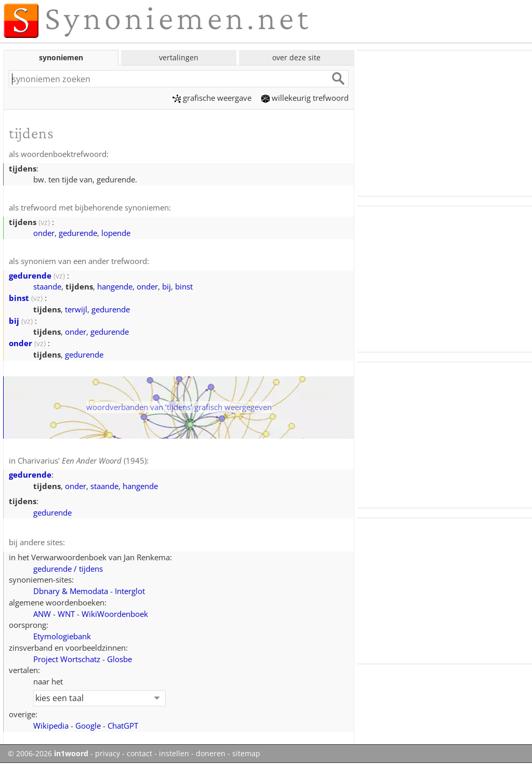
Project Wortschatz (67, 659)
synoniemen (61, 57)
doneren (211, 754)
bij (167, 286)
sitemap (246, 754)
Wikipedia (51, 726)
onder (44, 233)
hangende (115, 286)
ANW (42, 614)
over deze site (296, 57)
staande (47, 286)
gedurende (78, 233)
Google (88, 726)
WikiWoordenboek (115, 614)
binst (184, 286)
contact (139, 754)
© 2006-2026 (48, 754)
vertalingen (179, 57)
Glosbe (119, 659)
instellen (174, 754)
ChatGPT (123, 726)
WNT (66, 614)
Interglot (130, 591)
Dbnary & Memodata (71, 591)
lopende (116, 233)
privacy (108, 754)
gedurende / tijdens (68, 569)
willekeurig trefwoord (305, 98)
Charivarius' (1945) (82, 460)
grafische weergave (212, 98)
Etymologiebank (62, 636)
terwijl (76, 309)
